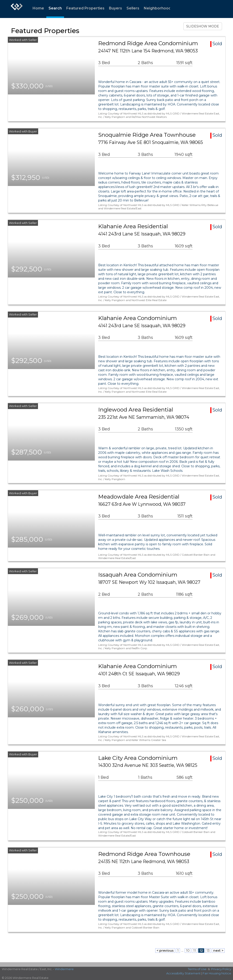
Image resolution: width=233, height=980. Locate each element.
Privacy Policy (221, 969)
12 (201, 951)
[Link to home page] (17, 9)
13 (208, 951)
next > (218, 951)
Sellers (133, 8)
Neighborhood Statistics (167, 8)
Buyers (115, 8)
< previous (165, 951)
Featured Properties (85, 8)
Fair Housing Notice (217, 973)
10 (188, 951)
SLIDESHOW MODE (203, 26)
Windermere (64, 969)
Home (38, 8)
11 (195, 951)
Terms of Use (197, 969)
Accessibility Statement (183, 973)
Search (55, 8)
